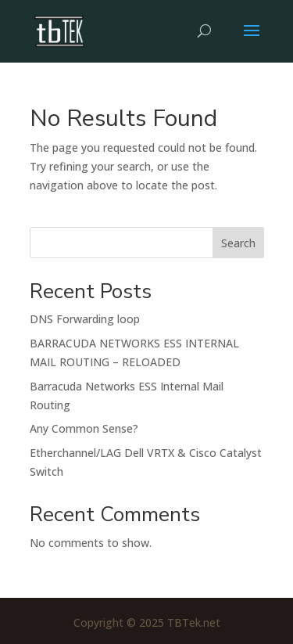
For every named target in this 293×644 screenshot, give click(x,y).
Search (238, 243)
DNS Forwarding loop (85, 319)
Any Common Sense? (84, 428)
